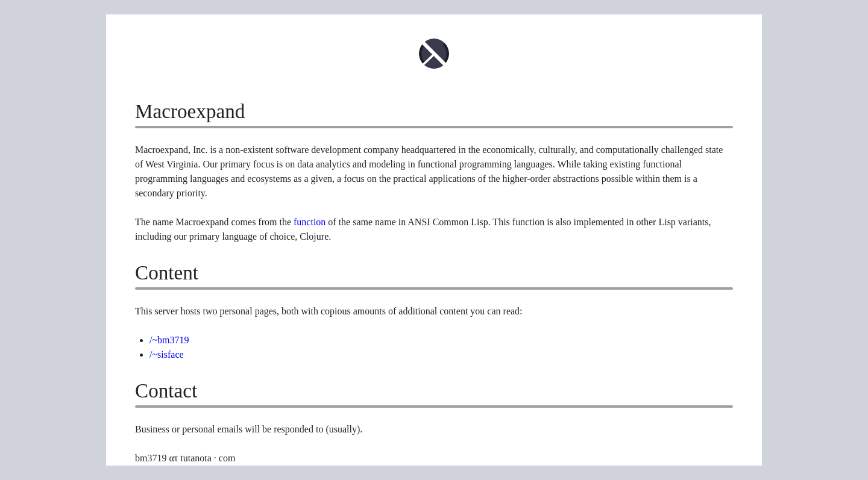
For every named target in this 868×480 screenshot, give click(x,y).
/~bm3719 (169, 340)
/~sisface (167, 354)
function (310, 222)
